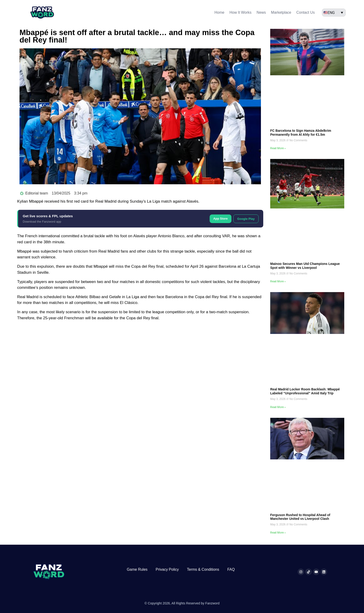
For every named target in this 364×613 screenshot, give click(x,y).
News (261, 12)
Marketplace (281, 12)
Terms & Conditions (203, 569)
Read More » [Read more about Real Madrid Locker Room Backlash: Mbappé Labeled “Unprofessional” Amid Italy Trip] (278, 407)
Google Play (246, 219)
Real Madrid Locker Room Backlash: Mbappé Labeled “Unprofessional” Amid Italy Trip (305, 391)
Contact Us (306, 12)
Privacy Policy (167, 569)
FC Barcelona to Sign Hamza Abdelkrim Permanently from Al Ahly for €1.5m (301, 133)
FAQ (231, 569)
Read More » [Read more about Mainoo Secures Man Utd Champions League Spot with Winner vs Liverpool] (278, 281)
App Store (221, 219)
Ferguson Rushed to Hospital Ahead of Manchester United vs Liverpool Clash (300, 517)
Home (219, 12)
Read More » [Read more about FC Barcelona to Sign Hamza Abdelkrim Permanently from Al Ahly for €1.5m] (278, 148)
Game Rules (137, 569)
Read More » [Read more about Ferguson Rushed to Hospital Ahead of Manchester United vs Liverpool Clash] (278, 533)
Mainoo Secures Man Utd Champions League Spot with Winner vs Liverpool (305, 266)
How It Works (241, 12)
